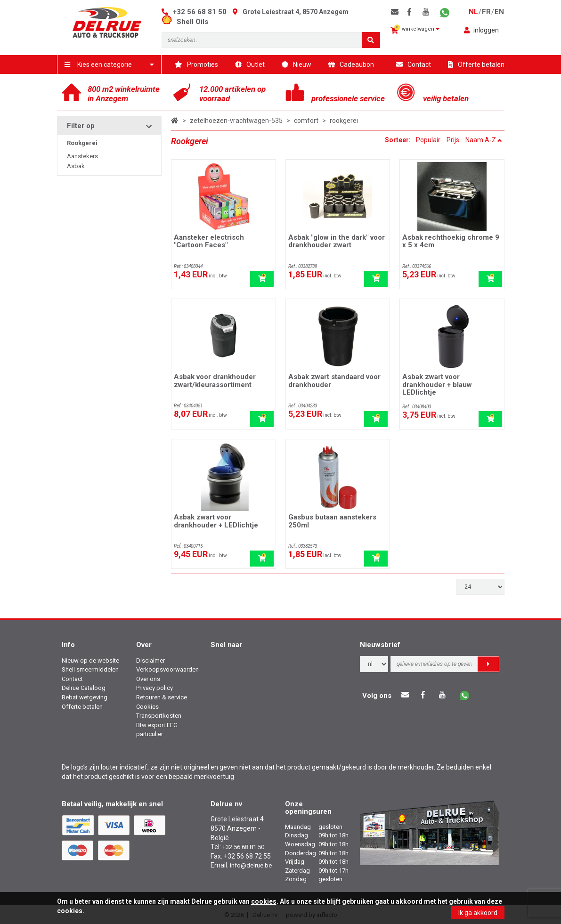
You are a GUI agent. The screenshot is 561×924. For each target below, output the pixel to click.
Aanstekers (82, 156)
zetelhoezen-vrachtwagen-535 (236, 121)
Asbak (76, 166)
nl (473, 12)
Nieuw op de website (90, 661)
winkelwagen (415, 29)
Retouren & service (162, 697)
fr (486, 12)
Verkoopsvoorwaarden (167, 669)
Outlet (250, 65)
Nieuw (297, 65)
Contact (414, 65)
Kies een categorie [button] (110, 65)
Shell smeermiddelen (90, 669)
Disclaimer (150, 661)
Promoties (196, 65)
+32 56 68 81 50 (200, 12)
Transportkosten (159, 716)
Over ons (148, 679)
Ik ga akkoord (478, 913)
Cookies (147, 707)
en (499, 12)
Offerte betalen (476, 65)
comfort (306, 121)
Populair (428, 140)
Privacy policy (154, 688)
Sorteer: (398, 140)
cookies (264, 901)
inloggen (481, 30)
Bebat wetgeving (85, 697)
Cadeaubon (351, 65)
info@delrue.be (251, 865)
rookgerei (344, 121)
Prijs (453, 140)
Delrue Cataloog (84, 688)
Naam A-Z (484, 140)
